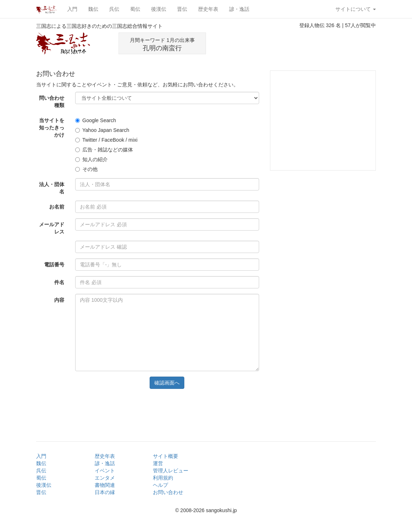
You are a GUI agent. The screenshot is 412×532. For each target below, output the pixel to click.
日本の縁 (105, 492)
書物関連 (105, 485)
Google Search (96, 120)
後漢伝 (159, 9)
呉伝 (114, 9)
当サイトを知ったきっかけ (52, 128)
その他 (86, 169)
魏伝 (93, 9)
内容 (59, 300)
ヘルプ (160, 485)
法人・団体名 (52, 188)
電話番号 (54, 265)
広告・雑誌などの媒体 (104, 150)
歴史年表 (208, 9)
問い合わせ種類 (52, 102)
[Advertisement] (296, 43)
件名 (59, 282)
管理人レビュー (171, 471)
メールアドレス (52, 228)
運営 (158, 463)
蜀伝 (135, 9)
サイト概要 (166, 456)
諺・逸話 (239, 9)
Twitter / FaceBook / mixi (106, 140)
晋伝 (182, 9)
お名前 (57, 207)
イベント (105, 471)
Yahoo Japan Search (102, 130)
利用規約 (163, 478)
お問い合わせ (168, 492)
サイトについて (356, 9)
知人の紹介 (91, 159)
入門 (72, 9)
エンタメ (105, 478)
